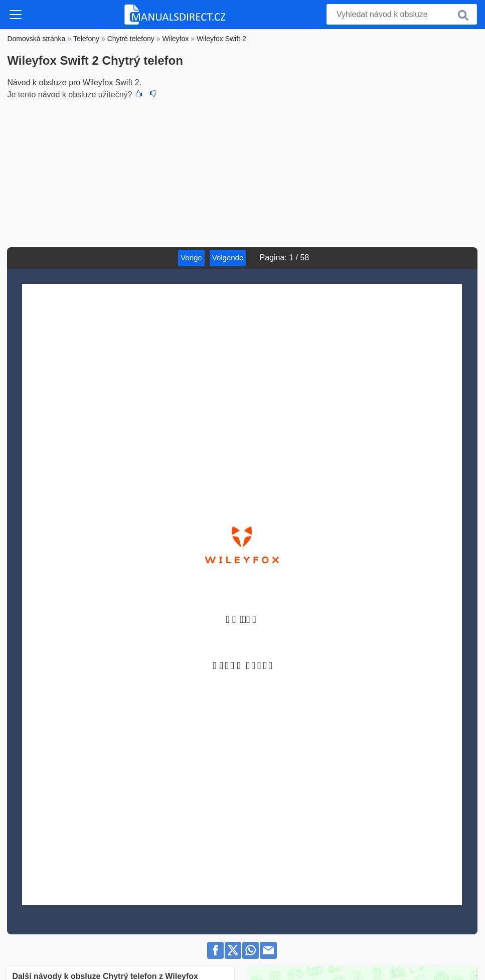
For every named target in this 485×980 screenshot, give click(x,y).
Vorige (191, 258)
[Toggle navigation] (16, 15)
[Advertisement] (242, 172)
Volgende (228, 258)
